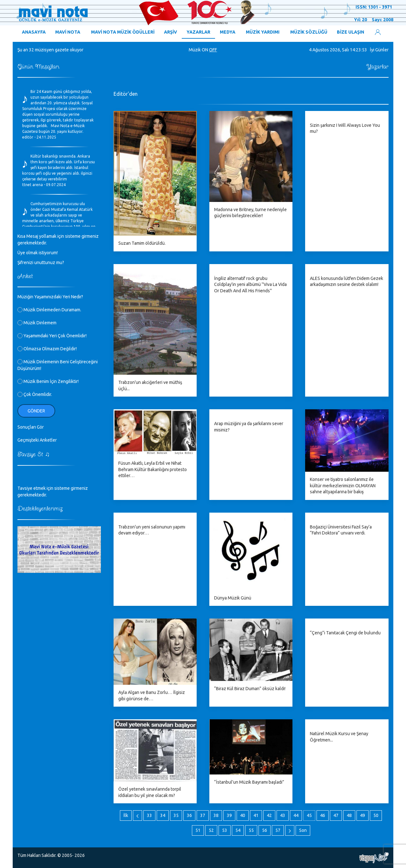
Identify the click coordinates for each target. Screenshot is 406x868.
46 (323, 815)
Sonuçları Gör (31, 427)
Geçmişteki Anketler (37, 440)
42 (269, 815)
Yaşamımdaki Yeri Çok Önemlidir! (52, 336)
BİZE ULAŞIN (350, 32)
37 (203, 815)
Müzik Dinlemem (37, 323)
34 (163, 815)
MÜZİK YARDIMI (263, 32)
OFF (213, 50)
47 (336, 815)
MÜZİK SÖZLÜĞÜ (309, 32)
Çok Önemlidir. (35, 394)
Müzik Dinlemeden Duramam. (49, 310)
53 (225, 830)
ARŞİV (170, 32)
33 (149, 815)
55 (251, 830)
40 (243, 815)
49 (363, 815)
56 (265, 830)
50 (376, 815)
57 (278, 830)
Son (303, 830)
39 (229, 815)
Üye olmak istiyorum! (38, 253)
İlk (126, 815)
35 (176, 815)
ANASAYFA (34, 32)
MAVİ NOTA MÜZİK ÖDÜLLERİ (123, 32)
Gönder (36, 411)
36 (189, 815)
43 (283, 815)
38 (216, 815)
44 (296, 815)
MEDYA (228, 32)
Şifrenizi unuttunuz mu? (41, 262)
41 (256, 815)
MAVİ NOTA (68, 32)
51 (198, 830)
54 (238, 830)
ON (205, 50)
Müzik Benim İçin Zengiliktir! (48, 381)
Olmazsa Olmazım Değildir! (47, 349)
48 (349, 815)
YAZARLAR (198, 32)
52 (211, 830)
